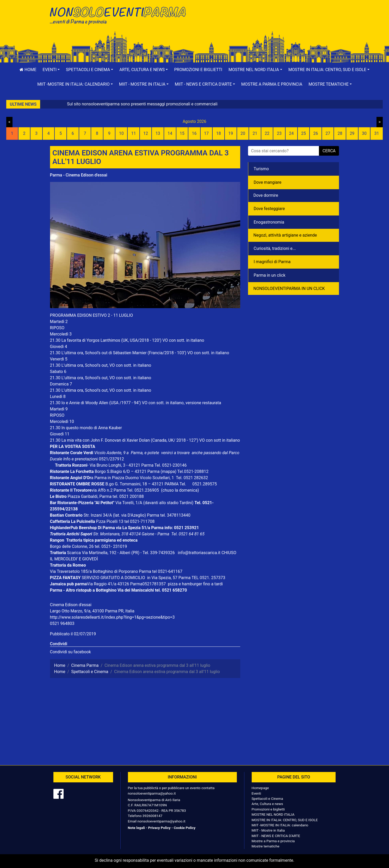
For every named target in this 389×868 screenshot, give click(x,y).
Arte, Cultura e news (267, 804)
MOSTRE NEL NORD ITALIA (273, 814)
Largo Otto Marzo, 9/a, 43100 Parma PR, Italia (92, 611)
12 (146, 133)
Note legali (137, 828)
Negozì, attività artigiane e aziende (285, 235)
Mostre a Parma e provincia (272, 84)
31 (377, 133)
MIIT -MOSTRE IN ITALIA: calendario (280, 825)
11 (133, 133)
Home (28, 70)
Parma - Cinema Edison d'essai (79, 175)
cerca (329, 151)
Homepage (260, 788)
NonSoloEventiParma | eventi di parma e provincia (120, 15)
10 (121, 133)
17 (206, 133)
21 (255, 133)
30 (364, 133)
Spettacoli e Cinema (267, 799)
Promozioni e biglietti (198, 70)
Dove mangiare (268, 182)
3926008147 (152, 816)
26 (316, 133)
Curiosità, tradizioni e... (275, 248)
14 (170, 133)
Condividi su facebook (70, 652)
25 (304, 133)
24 (291, 133)
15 (182, 133)
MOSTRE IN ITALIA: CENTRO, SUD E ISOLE (285, 820)
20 (243, 133)
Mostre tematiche (266, 846)
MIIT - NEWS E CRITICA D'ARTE (276, 836)
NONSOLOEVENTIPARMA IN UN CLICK (289, 289)
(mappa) (169, 471)
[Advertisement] (269, 21)
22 (267, 133)
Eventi (257, 793)
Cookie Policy (185, 828)
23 (279, 133)
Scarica (74, 553)
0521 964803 (62, 623)
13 (158, 133)
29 (352, 133)
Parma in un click (270, 275)
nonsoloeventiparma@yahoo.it (152, 793)
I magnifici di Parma (272, 262)
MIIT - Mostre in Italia (268, 830)
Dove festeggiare (269, 209)
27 (328, 133)
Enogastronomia (269, 222)
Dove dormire (266, 195)
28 (340, 133)
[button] (51, 70)
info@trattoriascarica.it (199, 553)
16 (194, 133)
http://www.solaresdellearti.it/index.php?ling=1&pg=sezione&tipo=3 (112, 617)
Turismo (261, 169)
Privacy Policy (159, 828)
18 (219, 133)
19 (231, 133)
